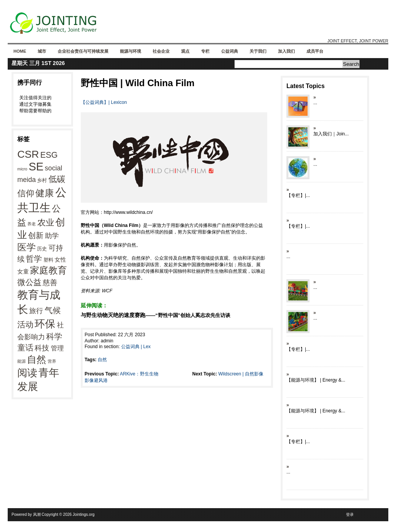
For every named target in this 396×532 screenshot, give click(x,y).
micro (22, 169)
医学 (27, 247)
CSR (28, 154)
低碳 (57, 179)
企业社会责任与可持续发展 (83, 51)
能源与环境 (131, 51)
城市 (42, 51)
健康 (45, 193)
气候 (53, 310)
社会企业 (161, 51)
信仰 (26, 193)
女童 (23, 271)
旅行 (36, 311)
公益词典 (230, 51)
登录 (350, 514)
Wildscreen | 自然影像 (241, 374)
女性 (60, 259)
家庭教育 (48, 270)
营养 (52, 361)
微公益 (29, 282)
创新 (36, 235)
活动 (25, 324)
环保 (45, 324)
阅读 (27, 373)
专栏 (205, 51)
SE (36, 167)
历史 (42, 249)
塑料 (48, 260)
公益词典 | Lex (136, 347)
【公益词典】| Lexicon (104, 102)
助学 (52, 236)
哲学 (34, 259)
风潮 (37, 514)
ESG (49, 155)
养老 (32, 224)
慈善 (50, 283)
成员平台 (315, 51)
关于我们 (258, 51)
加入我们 (286, 51)
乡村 (42, 180)
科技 (42, 348)
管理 (57, 348)
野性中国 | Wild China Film (138, 83)
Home (20, 51)
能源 (22, 361)
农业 (46, 223)
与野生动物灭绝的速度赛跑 (113, 315)
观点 (185, 51)
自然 (37, 359)
